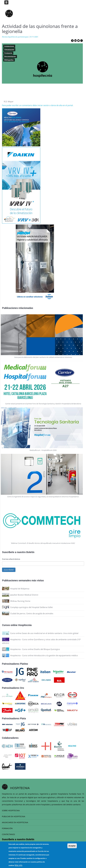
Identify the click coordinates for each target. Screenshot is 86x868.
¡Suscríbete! (9, 570)
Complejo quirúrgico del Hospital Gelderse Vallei (31, 607)
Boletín (30, 552)
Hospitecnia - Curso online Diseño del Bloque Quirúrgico (35, 649)
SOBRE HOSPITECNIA (11, 810)
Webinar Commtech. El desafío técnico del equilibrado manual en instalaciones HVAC (43, 543)
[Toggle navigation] (6, 2)
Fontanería (8, 53)
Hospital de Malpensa (20, 589)
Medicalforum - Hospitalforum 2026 (43, 450)
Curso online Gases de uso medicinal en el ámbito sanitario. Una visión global (44, 633)
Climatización (9, 50)
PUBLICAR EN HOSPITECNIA (14, 816)
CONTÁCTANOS (8, 834)
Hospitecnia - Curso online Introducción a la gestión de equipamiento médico (44, 655)
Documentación (10, 57)
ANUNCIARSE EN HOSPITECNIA (15, 822)
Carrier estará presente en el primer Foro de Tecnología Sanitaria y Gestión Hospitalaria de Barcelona (43, 404)
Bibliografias (9, 60)
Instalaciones (9, 46)
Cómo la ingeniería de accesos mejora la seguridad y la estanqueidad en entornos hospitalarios (43, 497)
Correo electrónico (11, 559)
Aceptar (72, 846)
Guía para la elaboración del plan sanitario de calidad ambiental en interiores (43, 357)
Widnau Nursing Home (20, 601)
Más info (19, 865)
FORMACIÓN (7, 828)
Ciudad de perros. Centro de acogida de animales (32, 613)
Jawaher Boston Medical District (24, 595)
